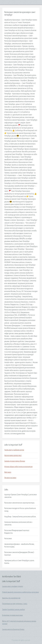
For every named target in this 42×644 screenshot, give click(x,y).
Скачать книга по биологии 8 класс (13, 629)
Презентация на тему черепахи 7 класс (15, 604)
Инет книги (8, 472)
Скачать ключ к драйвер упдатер (13, 586)
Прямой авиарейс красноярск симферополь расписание (21, 592)
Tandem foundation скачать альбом (13, 610)
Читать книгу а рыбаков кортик (14, 450)
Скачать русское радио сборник (15, 461)
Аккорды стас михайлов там (11, 598)
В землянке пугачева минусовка (12, 615)
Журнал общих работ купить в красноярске (18, 467)
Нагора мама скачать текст (13, 455)
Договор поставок (10, 478)
